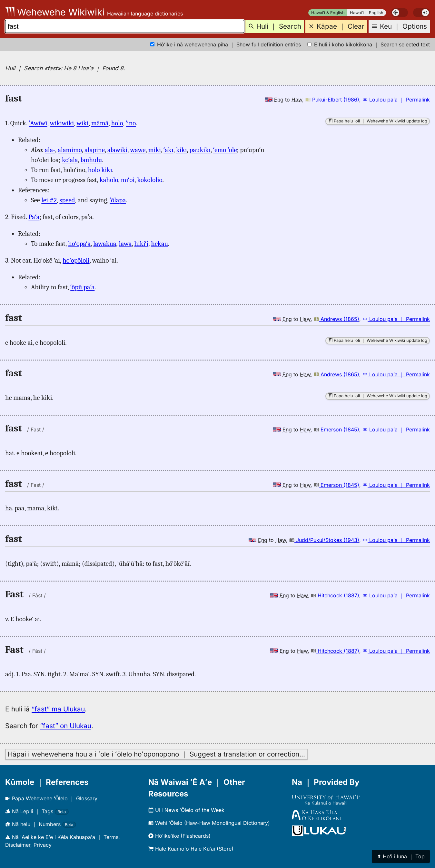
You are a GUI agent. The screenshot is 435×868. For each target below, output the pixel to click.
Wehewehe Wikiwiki (55, 12)
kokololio (150, 180)
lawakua (105, 244)
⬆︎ (401, 856)
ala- (50, 150)
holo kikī (100, 170)
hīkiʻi (141, 244)
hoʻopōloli (76, 260)
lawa (125, 244)
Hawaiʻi (357, 13)
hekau (159, 244)
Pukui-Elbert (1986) (332, 100)
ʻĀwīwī (38, 123)
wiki (82, 123)
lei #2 (49, 200)
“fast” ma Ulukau (58, 709)
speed (67, 200)
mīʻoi (128, 180)
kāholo (109, 180)
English (376, 13)
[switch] (400, 13)
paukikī (200, 150)
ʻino (131, 123)
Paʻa (34, 217)
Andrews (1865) (336, 319)
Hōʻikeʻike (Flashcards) (179, 836)
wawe (138, 150)
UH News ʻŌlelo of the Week (186, 810)
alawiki (117, 150)
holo (117, 123)
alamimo (70, 150)
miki (155, 150)
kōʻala (70, 160)
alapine (95, 150)
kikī (181, 150)
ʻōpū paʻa (82, 287)
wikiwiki (62, 123)
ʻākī (168, 150)
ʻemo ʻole (225, 150)
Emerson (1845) (336, 429)
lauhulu (91, 160)
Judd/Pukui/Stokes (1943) (324, 540)
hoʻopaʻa (79, 244)
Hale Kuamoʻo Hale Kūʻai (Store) (191, 849)
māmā (100, 123)
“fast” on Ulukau (66, 726)
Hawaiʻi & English (328, 13)
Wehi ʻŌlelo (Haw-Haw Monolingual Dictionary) (209, 823)
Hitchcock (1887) (335, 595)
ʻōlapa (118, 200)
